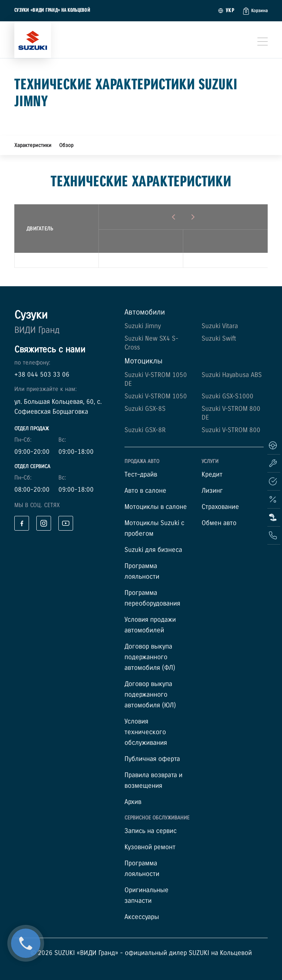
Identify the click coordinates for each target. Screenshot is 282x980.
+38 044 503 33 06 (42, 375)
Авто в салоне (145, 491)
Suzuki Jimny (143, 326)
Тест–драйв (141, 475)
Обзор (66, 145)
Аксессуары (142, 917)
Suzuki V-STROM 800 (231, 430)
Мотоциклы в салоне (156, 507)
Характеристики (33, 145)
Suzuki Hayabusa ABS (232, 375)
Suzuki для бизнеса (153, 550)
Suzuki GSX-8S (145, 409)
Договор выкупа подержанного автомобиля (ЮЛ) (150, 695)
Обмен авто (219, 523)
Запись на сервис (151, 831)
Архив (133, 802)
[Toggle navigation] (263, 42)
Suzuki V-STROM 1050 (156, 396)
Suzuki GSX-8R (145, 430)
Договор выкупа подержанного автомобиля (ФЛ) (150, 657)
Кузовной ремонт (150, 847)
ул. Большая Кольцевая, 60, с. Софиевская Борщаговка (58, 407)
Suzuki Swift (219, 339)
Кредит (212, 475)
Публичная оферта (152, 759)
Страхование (220, 507)
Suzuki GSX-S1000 (227, 396)
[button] (255, 11)
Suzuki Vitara (220, 326)
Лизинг (212, 491)
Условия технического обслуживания (146, 732)
